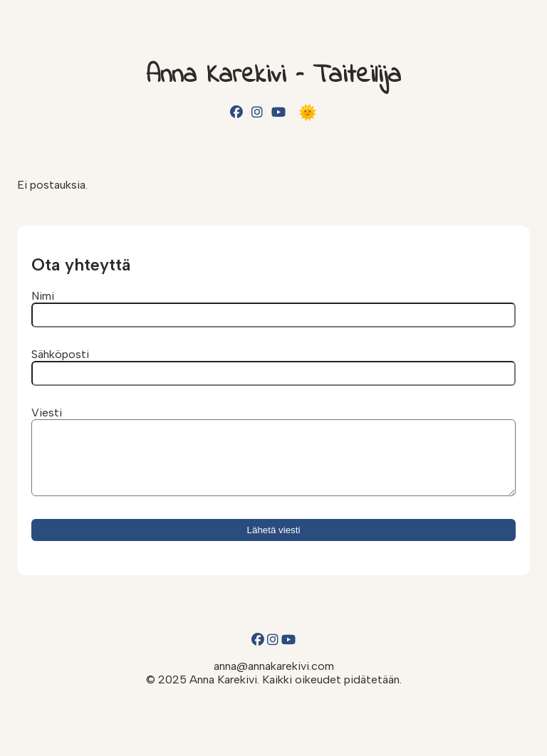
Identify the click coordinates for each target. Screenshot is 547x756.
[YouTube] (278, 112)
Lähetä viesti (274, 543)
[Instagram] (257, 112)
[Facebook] (236, 112)
